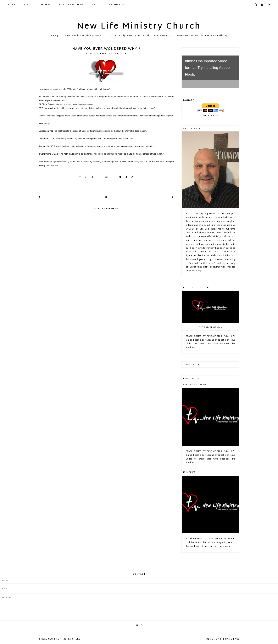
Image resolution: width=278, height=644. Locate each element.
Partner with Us (71, 5)
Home (12, 5)
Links (28, 5)
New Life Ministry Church (139, 27)
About (97, 5)
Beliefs (46, 5)
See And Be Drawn (211, 327)
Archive (115, 5)
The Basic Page (230, 639)
